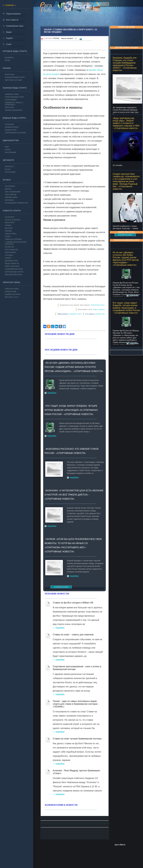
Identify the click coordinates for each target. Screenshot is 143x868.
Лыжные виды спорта (15, 88)
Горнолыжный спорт (14, 97)
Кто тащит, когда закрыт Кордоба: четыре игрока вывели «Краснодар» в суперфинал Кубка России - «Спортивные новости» (126, 308)
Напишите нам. (100, 314)
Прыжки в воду (12, 127)
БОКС (7, 147)
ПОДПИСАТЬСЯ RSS (13, 294)
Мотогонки (10, 172)
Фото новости (11, 250)
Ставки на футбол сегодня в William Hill (73, 603)
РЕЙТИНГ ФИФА (11, 197)
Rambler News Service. (98, 305)
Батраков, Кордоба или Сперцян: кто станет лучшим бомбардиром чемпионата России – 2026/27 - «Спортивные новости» (125, 64)
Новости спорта (12, 211)
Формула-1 (10, 166)
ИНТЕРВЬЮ (9, 200)
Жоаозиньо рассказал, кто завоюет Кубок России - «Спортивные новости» (72, 451)
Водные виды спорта (14, 118)
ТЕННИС (8, 225)
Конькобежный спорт (15, 77)
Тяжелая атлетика (13, 239)
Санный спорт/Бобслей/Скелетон (16, 243)
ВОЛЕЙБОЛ (9, 58)
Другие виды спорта (14, 272)
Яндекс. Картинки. (99, 309)
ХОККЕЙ (8, 231)
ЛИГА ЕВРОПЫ (11, 195)
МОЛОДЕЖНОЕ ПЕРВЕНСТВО (16, 203)
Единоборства (11, 140)
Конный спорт (11, 261)
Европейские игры (13, 275)
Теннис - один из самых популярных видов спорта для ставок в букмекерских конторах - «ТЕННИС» (76, 704)
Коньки (7, 68)
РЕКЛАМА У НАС (12, 297)
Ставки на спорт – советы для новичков (73, 635)
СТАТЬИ (56, 38)
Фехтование (11, 152)
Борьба (8, 150)
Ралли (8, 169)
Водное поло (11, 130)
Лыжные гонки (12, 94)
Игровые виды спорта (15, 51)
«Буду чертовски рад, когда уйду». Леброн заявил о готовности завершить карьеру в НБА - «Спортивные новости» (126, 123)
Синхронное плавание (15, 133)
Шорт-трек (10, 75)
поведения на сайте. (75, 314)
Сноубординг (11, 100)
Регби (7, 60)
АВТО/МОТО (8, 160)
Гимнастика (11, 234)
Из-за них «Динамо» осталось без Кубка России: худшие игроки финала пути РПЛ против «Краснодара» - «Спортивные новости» (126, 259)
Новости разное (12, 266)
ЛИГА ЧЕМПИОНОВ (13, 192)
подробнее (134, 295)
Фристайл (9, 107)
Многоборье (10, 252)
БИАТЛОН (9, 228)
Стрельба (9, 255)
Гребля (8, 258)
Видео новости (12, 263)
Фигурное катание (13, 80)
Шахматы (9, 247)
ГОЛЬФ (8, 236)
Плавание (9, 124)
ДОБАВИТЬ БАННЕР (125, 235)
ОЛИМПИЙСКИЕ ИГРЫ (14, 269)
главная (9, 5)
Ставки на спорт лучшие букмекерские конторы (77, 739)
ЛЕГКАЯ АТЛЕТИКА (13, 220)
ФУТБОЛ (7, 180)
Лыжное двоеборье (14, 110)
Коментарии (11, 292)
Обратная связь (11, 282)
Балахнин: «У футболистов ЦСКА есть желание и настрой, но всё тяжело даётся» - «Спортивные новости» (74, 495)
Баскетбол (10, 217)
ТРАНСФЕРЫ (10, 186)
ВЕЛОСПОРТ (10, 223)
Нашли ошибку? (67, 38)
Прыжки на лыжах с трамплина (14, 104)
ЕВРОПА (8, 189)
